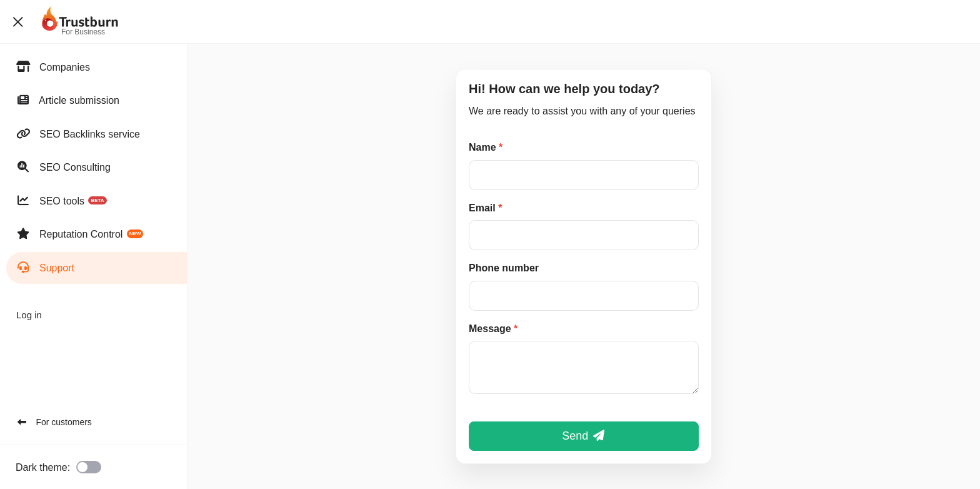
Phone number (504, 268)
